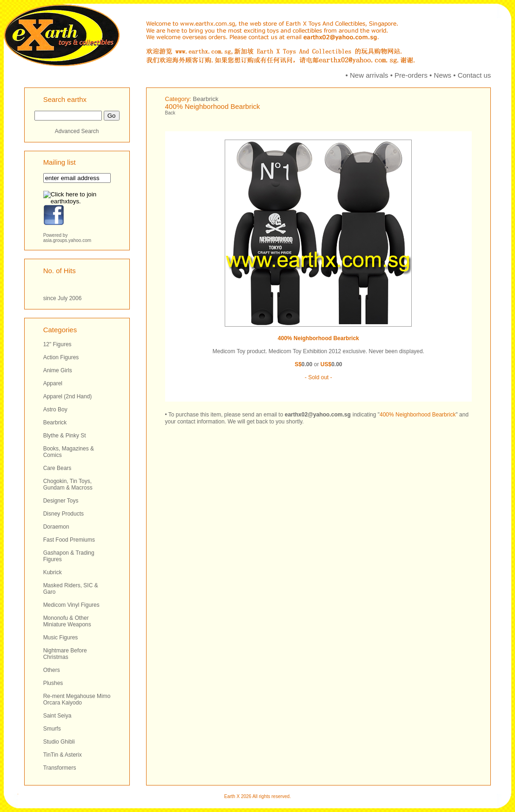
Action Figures (61, 357)
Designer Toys (61, 501)
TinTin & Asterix (63, 755)
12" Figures (57, 344)
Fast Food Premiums (69, 540)
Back (170, 113)
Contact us (475, 75)
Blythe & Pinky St (65, 436)
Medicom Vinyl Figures (71, 605)
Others (52, 670)
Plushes (53, 683)
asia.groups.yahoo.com (67, 240)
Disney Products (64, 514)
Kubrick (53, 572)
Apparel (53, 383)
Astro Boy (55, 409)
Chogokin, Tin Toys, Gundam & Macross (68, 484)
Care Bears (57, 468)
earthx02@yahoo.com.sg (318, 415)
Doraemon (56, 527)
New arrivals (369, 75)
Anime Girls (58, 370)
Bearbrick (55, 423)
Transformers (60, 768)
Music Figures (61, 638)
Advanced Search (77, 131)
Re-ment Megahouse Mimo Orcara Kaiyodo (77, 699)
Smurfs (52, 729)
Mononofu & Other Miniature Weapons (67, 621)
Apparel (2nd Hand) (68, 396)
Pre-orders (411, 75)
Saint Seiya (57, 716)
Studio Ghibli (59, 742)
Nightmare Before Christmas (65, 654)
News (443, 75)
